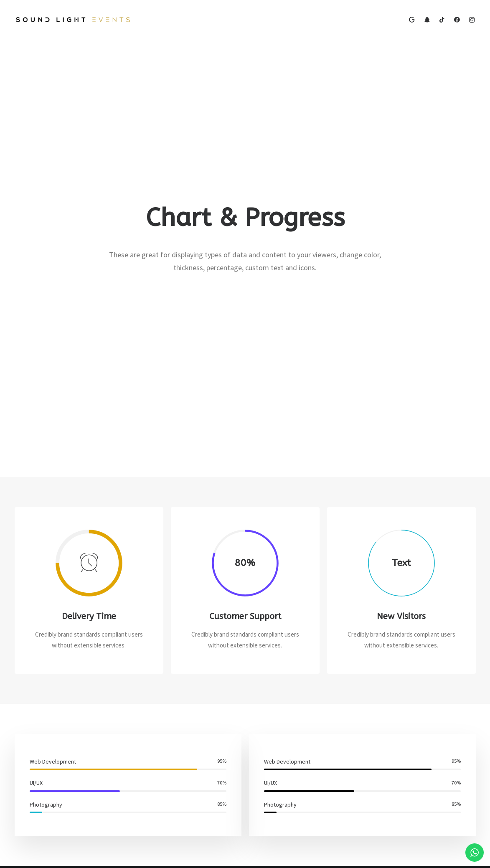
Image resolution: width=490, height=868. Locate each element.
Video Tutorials (283, 787)
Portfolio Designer (39, 755)
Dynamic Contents (158, 799)
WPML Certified (154, 832)
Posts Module (152, 778)
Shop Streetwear (37, 778)
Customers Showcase (412, 787)
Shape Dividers (153, 821)
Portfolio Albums (36, 810)
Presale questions (288, 829)
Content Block (153, 788)
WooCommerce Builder (164, 755)
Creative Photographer (45, 745)
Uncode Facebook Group (415, 745)
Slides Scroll (149, 810)
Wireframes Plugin (157, 766)
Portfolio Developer (41, 799)
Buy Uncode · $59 (424, 650)
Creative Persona (37, 766)
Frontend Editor (155, 745)
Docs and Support (288, 745)
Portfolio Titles (34, 788)
